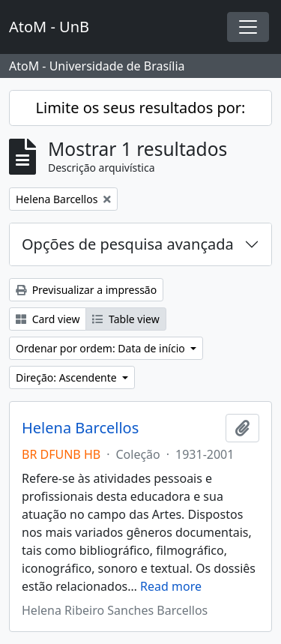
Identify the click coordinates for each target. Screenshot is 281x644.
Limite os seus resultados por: (141, 108)
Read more (171, 586)
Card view (48, 319)
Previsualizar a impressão (86, 290)
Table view (126, 319)
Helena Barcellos (80, 428)
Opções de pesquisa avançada (128, 244)
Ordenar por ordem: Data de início (102, 348)
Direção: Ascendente (67, 377)
